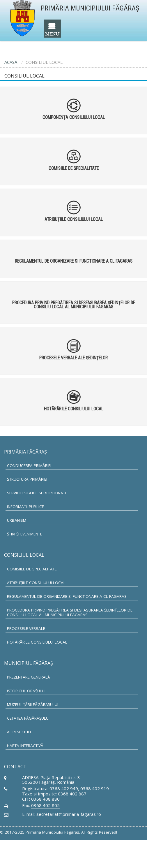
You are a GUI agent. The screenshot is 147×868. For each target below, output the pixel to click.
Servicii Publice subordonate (37, 493)
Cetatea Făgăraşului (28, 718)
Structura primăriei (27, 479)
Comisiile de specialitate (32, 569)
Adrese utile (20, 732)
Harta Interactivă (25, 746)
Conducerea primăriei (29, 465)
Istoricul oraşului (26, 691)
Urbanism (17, 520)
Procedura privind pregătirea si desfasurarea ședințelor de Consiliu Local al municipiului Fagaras (70, 612)
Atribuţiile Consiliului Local (36, 583)
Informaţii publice (25, 507)
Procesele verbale (26, 628)
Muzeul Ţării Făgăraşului (33, 704)
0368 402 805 (45, 805)
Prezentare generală (29, 677)
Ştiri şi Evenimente (25, 534)
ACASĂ (11, 62)
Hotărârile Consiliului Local (37, 642)
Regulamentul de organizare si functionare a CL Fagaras (67, 596)
